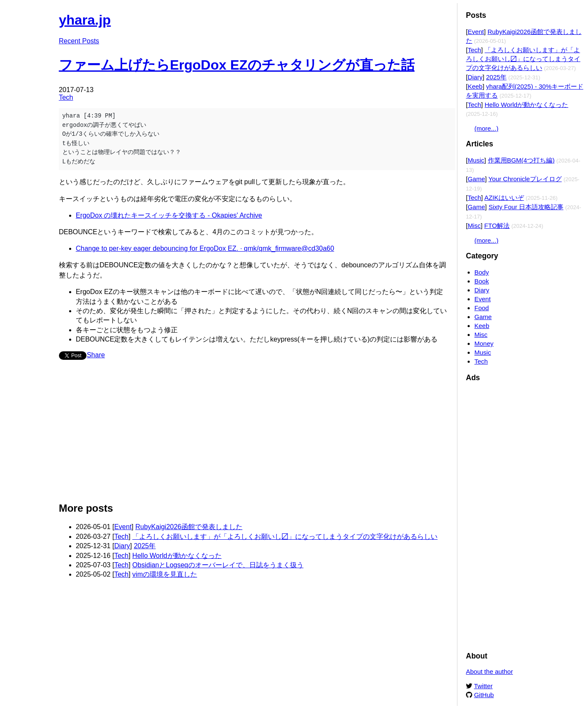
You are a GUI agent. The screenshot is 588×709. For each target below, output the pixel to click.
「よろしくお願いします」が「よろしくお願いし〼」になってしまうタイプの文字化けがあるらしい (285, 537)
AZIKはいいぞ (504, 198)
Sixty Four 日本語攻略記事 (526, 207)
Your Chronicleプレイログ (525, 179)
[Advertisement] (254, 434)
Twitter (483, 686)
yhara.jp (85, 20)
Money (484, 343)
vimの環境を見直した (165, 574)
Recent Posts (79, 41)
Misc (474, 226)
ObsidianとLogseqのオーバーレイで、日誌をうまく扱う (218, 565)
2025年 (145, 546)
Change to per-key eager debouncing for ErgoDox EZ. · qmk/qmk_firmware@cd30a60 (205, 248)
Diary (122, 546)
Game (476, 179)
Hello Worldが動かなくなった (177, 556)
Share (96, 355)
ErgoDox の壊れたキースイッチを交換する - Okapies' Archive (169, 215)
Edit (443, 16)
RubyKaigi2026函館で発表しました (189, 527)
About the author (489, 671)
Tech (66, 97)
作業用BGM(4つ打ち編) (521, 160)
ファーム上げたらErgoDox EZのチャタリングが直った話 (237, 65)
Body (482, 272)
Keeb (475, 86)
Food (482, 308)
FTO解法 (497, 226)
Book (482, 281)
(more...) (486, 128)
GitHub (484, 695)
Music (476, 160)
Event (123, 527)
